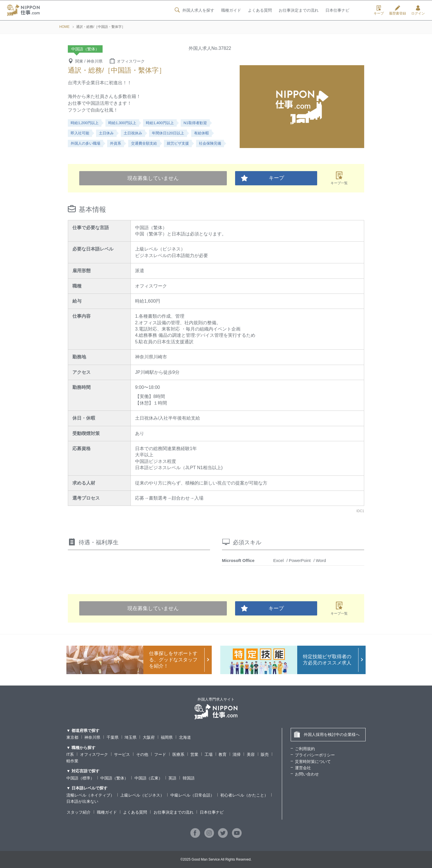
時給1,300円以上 (122, 123)
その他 (142, 754)
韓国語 (189, 778)
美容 (251, 754)
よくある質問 (260, 11)
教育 (223, 754)
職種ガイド (231, 11)
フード (160, 754)
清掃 (237, 754)
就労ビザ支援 (178, 143)
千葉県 (113, 737)
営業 (194, 754)
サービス (122, 754)
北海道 (185, 737)
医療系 (178, 754)
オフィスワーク (94, 754)
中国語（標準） (80, 778)
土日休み (106, 133)
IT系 (70, 754)
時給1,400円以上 (160, 123)
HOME (64, 27)
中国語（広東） (148, 778)
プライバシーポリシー (315, 755)
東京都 (72, 737)
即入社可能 (80, 133)
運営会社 (303, 768)
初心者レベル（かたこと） (244, 795)
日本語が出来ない (82, 801)
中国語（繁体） (114, 778)
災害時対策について (313, 762)
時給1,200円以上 (85, 123)
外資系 (116, 143)
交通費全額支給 (144, 143)
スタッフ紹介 (78, 812)
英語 (172, 778)
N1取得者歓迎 (195, 123)
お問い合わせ (307, 774)
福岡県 (167, 737)
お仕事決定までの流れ (299, 11)
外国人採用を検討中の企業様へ (327, 734)
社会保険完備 (210, 143)
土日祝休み (133, 133)
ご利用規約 (305, 749)
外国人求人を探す (194, 10)
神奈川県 (92, 737)
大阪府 (149, 737)
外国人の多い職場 (85, 143)
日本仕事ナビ (337, 11)
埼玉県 (131, 737)
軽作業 (72, 761)
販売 (265, 754)
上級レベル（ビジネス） (142, 795)
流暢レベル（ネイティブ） (90, 795)
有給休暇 (201, 133)
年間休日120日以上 (168, 133)
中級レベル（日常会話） (192, 795)
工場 (209, 754)
